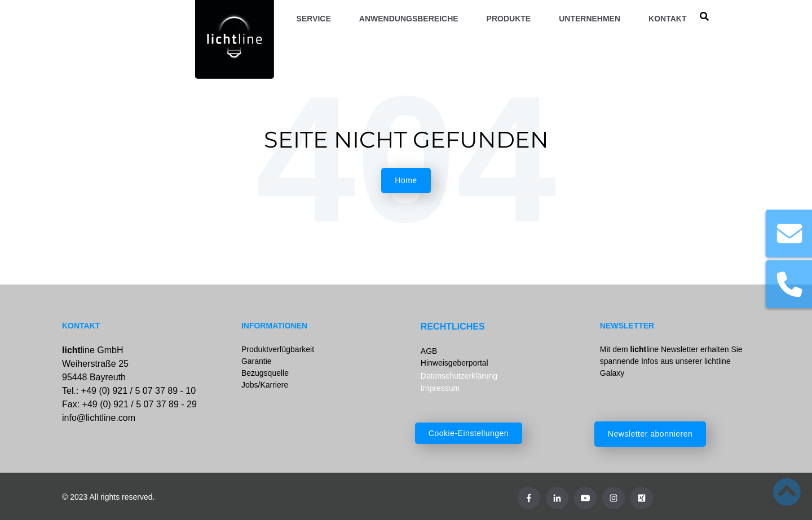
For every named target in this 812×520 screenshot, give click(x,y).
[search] (705, 17)
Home (406, 180)
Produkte (509, 19)
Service (314, 19)
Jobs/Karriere (265, 385)
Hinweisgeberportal (454, 363)
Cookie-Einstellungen (469, 433)
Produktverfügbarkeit (278, 349)
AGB (429, 351)
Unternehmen (590, 19)
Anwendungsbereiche (409, 19)
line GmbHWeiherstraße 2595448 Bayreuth (95, 364)
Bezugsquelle (265, 373)
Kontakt (667, 19)
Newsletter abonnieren (650, 434)
